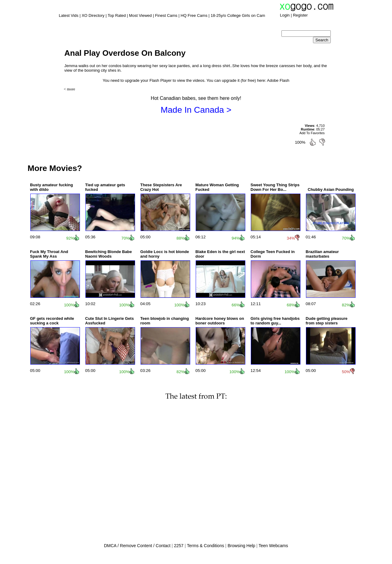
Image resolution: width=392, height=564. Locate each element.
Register (300, 15)
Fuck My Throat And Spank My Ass (49, 254)
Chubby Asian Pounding (331, 189)
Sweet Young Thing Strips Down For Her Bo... (275, 187)
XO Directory (93, 15)
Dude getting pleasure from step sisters (327, 321)
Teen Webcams (273, 546)
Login (285, 15)
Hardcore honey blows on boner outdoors (220, 321)
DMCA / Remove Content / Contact (137, 546)
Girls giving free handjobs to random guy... (275, 321)
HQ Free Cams (194, 15)
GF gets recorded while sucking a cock (52, 321)
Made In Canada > (196, 110)
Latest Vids (69, 15)
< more (69, 89)
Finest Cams (166, 15)
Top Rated (117, 15)
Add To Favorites (312, 133)
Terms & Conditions (205, 546)
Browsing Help (241, 546)
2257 (179, 546)
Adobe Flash (278, 80)
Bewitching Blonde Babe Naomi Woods (108, 254)
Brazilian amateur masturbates (322, 254)
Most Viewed (140, 15)
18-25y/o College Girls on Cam (238, 15)
